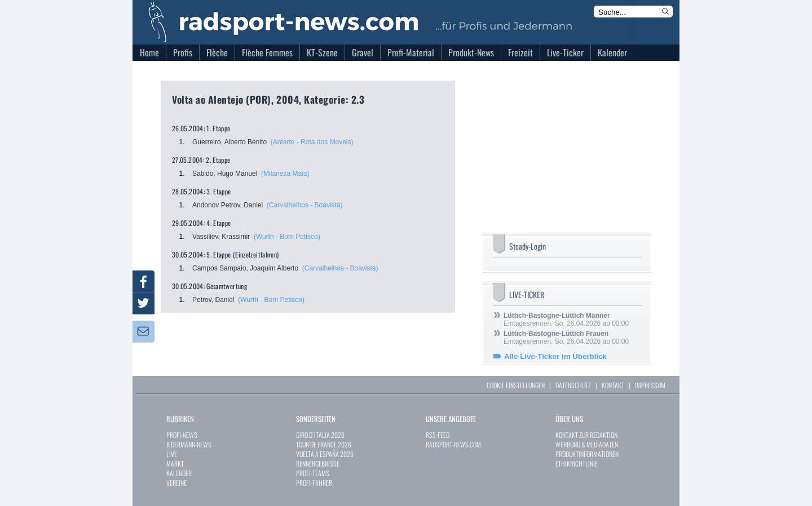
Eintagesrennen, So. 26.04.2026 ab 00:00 (566, 319)
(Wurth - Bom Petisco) (287, 237)
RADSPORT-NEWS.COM (453, 444)
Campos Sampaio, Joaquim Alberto (245, 268)
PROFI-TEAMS (313, 473)
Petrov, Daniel (213, 300)
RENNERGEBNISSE (318, 463)
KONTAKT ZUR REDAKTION (586, 435)
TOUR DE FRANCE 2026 (324, 444)
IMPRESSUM (650, 385)
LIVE (172, 454)
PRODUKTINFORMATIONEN (587, 454)
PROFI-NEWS (182, 435)
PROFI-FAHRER (314, 483)
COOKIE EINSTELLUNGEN (516, 385)
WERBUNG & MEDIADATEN (587, 444)
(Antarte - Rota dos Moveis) (312, 142)
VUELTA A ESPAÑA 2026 (325, 454)
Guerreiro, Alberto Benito (230, 142)
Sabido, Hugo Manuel (225, 174)
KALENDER (179, 473)
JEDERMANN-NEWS (189, 444)
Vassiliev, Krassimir (221, 237)
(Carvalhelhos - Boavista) (305, 205)
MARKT (175, 463)
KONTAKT (613, 385)
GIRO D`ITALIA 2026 (320, 435)
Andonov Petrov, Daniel (228, 205)
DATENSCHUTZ (573, 385)
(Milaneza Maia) (285, 174)
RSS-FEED (438, 435)
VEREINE (176, 483)
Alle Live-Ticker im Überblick (555, 356)
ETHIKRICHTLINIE (577, 463)
